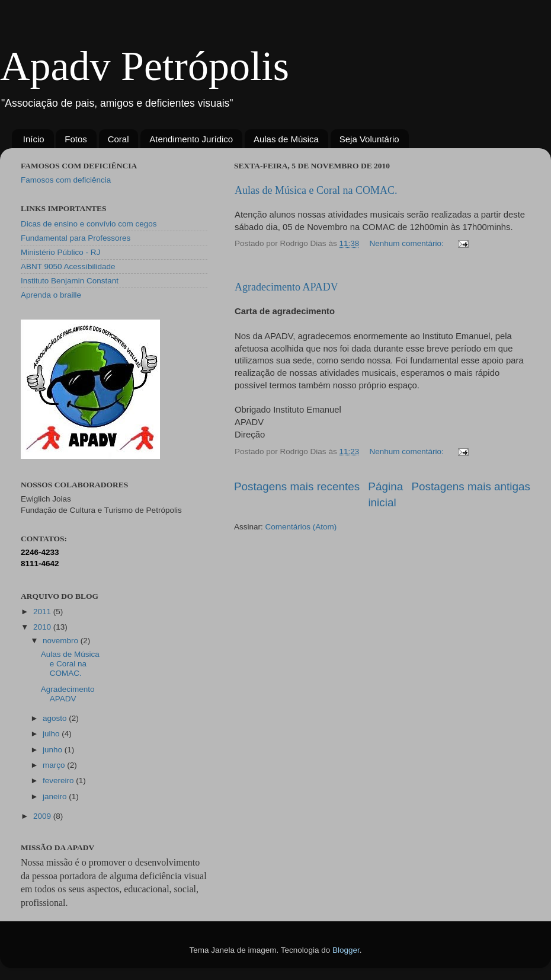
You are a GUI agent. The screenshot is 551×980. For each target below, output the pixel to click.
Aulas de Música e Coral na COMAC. (316, 190)
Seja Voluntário (369, 139)
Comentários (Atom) (301, 527)
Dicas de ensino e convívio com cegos (89, 224)
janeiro (56, 797)
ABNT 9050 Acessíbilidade (68, 266)
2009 (43, 816)
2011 (43, 612)
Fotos (76, 139)
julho (52, 734)
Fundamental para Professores (76, 238)
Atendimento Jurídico (191, 139)
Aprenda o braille (51, 295)
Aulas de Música (286, 139)
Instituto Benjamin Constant (70, 281)
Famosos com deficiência (66, 180)
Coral (118, 139)
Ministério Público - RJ (60, 252)
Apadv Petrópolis (145, 66)
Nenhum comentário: (407, 243)
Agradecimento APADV (286, 287)
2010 (43, 627)
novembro (62, 641)
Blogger (346, 950)
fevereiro (59, 781)
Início (34, 139)
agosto (56, 718)
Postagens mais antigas (471, 486)
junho (54, 750)
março (55, 765)
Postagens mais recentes (297, 486)
